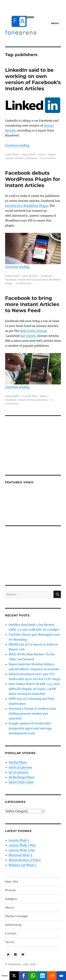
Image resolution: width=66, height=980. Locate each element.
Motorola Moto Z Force (25, 860)
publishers (31, 158)
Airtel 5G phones (20, 767)
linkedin (19, 158)
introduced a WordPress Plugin (27, 206)
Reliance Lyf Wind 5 (22, 865)
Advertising (13, 925)
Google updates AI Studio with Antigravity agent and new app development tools (30, 728)
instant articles (26, 280)
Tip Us (9, 942)
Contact (11, 933)
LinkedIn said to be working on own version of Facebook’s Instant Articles (33, 79)
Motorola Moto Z (21, 855)
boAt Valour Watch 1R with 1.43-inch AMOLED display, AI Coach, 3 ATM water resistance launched (34, 689)
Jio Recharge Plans (21, 777)
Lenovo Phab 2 (19, 840)
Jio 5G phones (18, 772)
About (10, 907)
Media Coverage (16, 916)
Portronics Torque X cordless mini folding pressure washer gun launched (32, 713)
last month (28, 336)
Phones (10, 890)
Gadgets (11, 899)
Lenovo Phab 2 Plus (22, 845)
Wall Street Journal (33, 331)
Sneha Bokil (12, 154)
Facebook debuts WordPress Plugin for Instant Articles (33, 179)
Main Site (12, 882)
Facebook (46, 276)
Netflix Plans (18, 762)
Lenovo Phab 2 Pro (22, 850)
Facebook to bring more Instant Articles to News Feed (32, 304)
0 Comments (48, 158)
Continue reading (17, 145)
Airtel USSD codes (21, 782)
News (41, 154)
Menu (55, 23)
